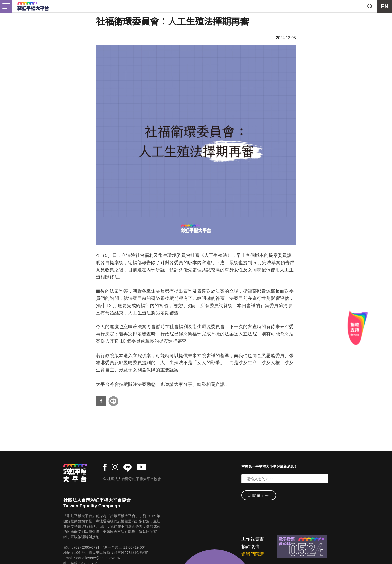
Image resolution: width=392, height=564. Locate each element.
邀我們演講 (253, 554)
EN (385, 6)
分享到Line (113, 401)
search (370, 6)
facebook (105, 467)
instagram (115, 467)
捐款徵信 (250, 547)
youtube (142, 467)
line (128, 468)
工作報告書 (253, 539)
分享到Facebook (101, 401)
